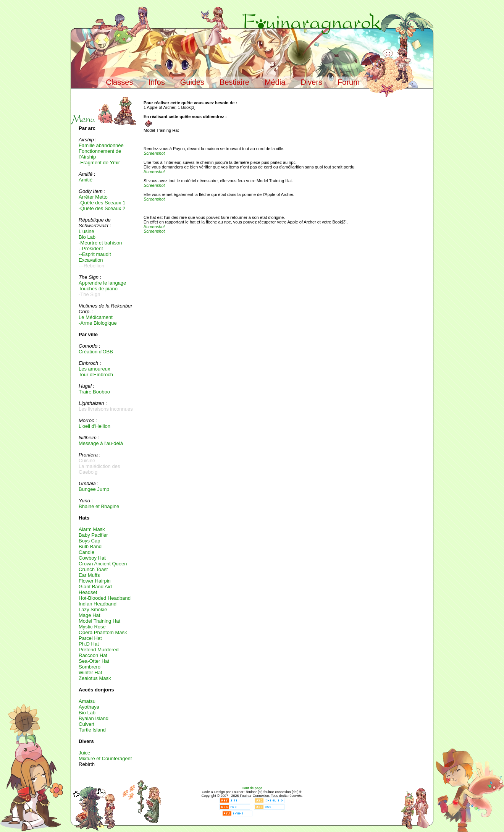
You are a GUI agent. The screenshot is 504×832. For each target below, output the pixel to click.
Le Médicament (96, 317)
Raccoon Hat (93, 655)
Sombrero (90, 667)
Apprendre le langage (102, 283)
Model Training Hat (99, 621)
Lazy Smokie (93, 609)
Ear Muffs (89, 575)
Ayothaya (89, 707)
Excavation (91, 260)
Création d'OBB (96, 352)
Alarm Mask (92, 529)
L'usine (86, 231)
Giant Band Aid (95, 587)
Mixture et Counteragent (105, 758)
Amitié (86, 180)
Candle (86, 552)
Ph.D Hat (89, 644)
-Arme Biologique (98, 323)
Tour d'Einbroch (96, 375)
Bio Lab (87, 237)
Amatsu (87, 701)
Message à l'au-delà (101, 443)
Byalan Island (94, 718)
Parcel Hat (90, 638)
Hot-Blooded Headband (105, 598)
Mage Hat (89, 615)
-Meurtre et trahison (100, 243)
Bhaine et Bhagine (99, 506)
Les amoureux (94, 369)
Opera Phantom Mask (103, 632)
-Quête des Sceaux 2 (102, 208)
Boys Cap (89, 541)
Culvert (86, 724)
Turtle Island (92, 730)
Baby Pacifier (93, 535)
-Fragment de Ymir (99, 163)
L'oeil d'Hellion (94, 426)
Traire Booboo (94, 392)
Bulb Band (90, 546)
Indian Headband (98, 604)
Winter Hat (90, 673)
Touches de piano (98, 289)
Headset (88, 592)
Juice (84, 753)
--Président (91, 248)
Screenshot (154, 153)
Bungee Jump (94, 489)
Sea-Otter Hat (94, 661)
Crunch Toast (93, 569)
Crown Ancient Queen (103, 564)
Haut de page (252, 788)
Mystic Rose (92, 627)
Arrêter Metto (93, 197)
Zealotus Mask (95, 678)
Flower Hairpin (95, 581)
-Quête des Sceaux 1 (102, 203)
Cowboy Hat (92, 558)
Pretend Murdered (99, 650)
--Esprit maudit (95, 254)
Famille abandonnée (101, 145)
